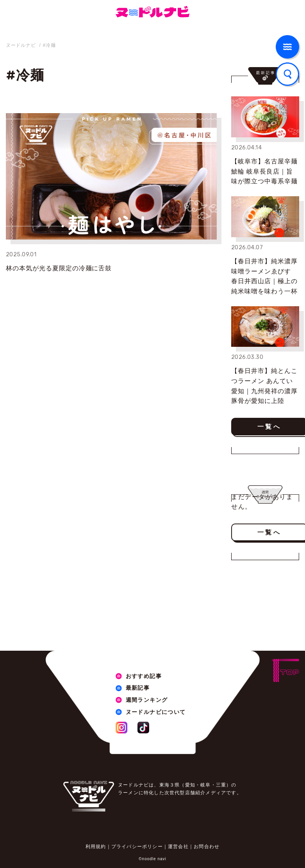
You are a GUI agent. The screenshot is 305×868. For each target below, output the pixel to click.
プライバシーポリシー (137, 847)
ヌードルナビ (21, 45)
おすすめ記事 (144, 676)
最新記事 (138, 688)
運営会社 (178, 847)
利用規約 (96, 847)
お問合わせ (207, 847)
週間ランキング (147, 700)
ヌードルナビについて (156, 712)
